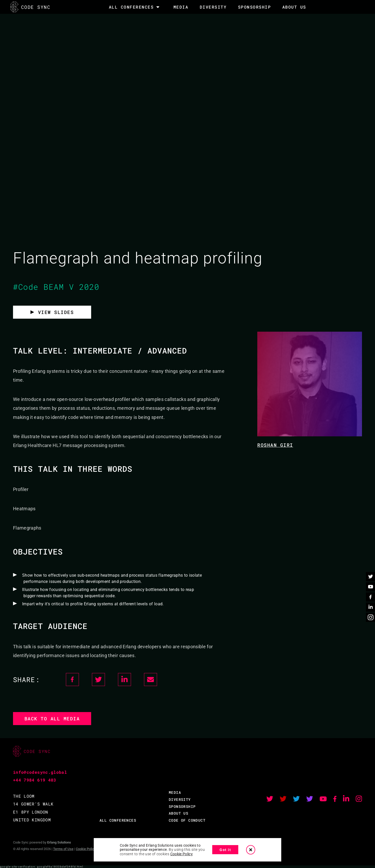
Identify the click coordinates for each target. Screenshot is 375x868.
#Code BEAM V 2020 (56, 287)
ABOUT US (179, 813)
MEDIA (181, 7)
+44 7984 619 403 (35, 780)
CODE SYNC (30, 7)
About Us (294, 7)
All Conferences (131, 7)
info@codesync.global (40, 772)
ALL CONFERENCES (118, 820)
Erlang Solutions (59, 842)
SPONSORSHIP (255, 7)
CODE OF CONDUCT (187, 820)
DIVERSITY (213, 7)
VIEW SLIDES (56, 312)
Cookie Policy (86, 849)
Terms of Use (63, 849)
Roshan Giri (275, 445)
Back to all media (52, 719)
